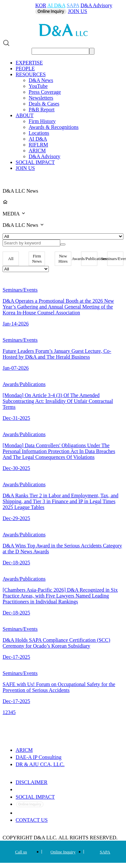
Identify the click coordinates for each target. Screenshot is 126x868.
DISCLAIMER (32, 782)
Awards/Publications (89, 259)
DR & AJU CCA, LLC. (40, 764)
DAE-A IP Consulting (39, 757)
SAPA (73, 5)
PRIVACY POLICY (38, 789)
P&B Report (42, 110)
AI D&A (56, 5)
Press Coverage (45, 92)
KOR (41, 5)
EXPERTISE (29, 63)
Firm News (37, 259)
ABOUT (25, 115)
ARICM (37, 151)
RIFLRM (38, 145)
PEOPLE (25, 69)
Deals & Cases (44, 104)
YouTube (38, 86)
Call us (21, 852)
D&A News (41, 80)
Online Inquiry (63, 852)
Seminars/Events (115, 259)
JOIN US (78, 11)
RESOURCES (31, 74)
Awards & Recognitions (54, 127)
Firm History (42, 121)
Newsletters (41, 98)
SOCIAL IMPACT (35, 162)
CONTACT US (32, 820)
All (11, 259)
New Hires (63, 259)
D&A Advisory (96, 5)
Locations (39, 133)
